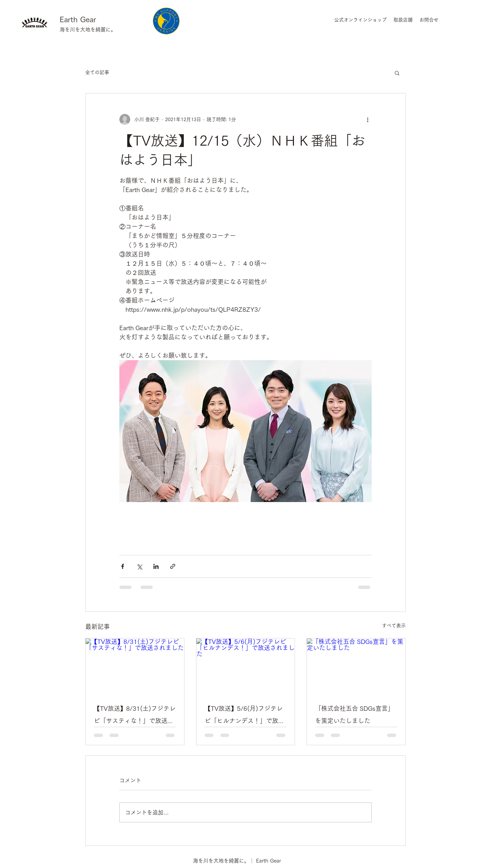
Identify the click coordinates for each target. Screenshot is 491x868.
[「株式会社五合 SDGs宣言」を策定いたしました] (356, 666)
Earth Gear (78, 19)
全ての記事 (97, 72)
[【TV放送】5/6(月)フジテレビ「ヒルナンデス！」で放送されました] (246, 666)
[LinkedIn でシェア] (156, 566)
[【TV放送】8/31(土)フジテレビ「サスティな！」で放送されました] (135, 666)
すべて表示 (394, 626)
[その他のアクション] (368, 119)
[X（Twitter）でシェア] (139, 566)
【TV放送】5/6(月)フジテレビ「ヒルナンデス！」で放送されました (244, 716)
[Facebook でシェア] (123, 566)
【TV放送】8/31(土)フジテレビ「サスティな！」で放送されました (135, 716)
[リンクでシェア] (173, 566)
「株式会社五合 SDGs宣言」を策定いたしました (354, 715)
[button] (397, 73)
